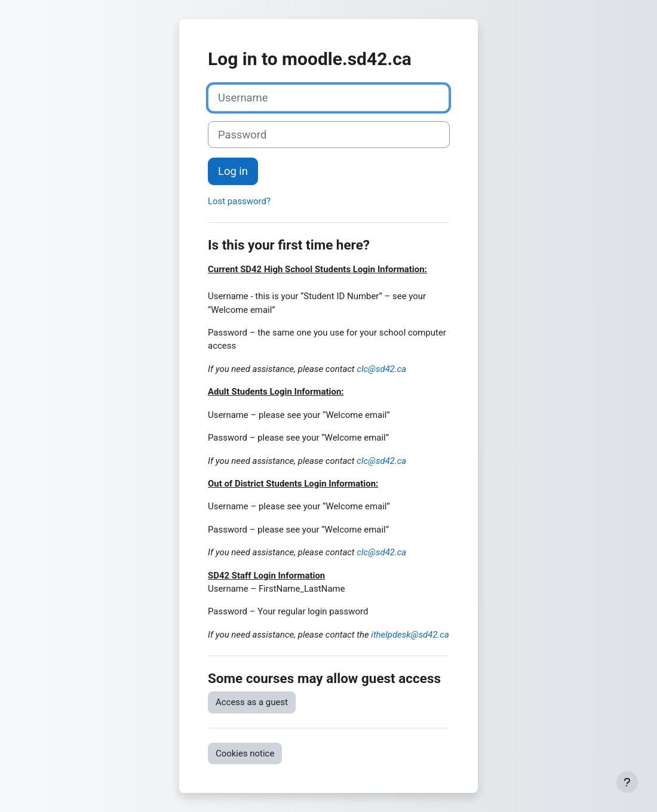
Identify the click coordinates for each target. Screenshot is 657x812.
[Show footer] (627, 782)
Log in (233, 171)
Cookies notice (245, 753)
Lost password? (239, 201)
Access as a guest (252, 702)
